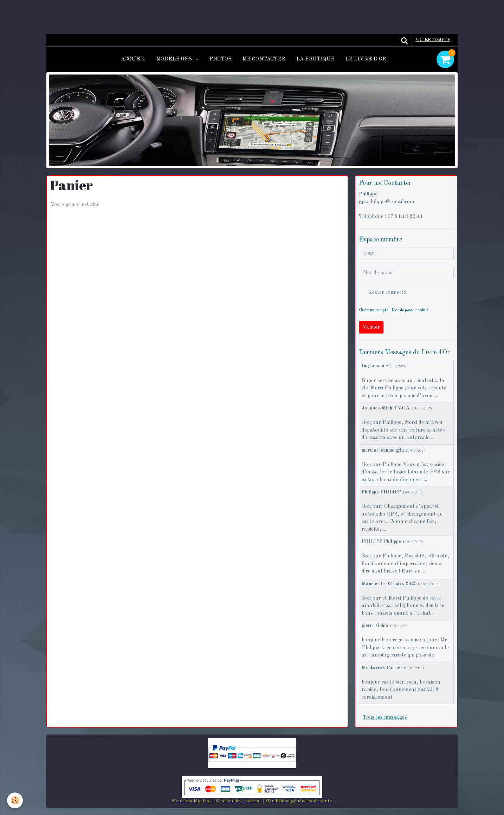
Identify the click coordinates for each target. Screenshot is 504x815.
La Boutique (315, 59)
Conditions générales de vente (299, 801)
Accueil (133, 59)
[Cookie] (15, 800)
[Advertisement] (128, 16)
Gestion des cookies (238, 801)
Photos (220, 59)
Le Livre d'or (366, 59)
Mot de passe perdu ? (410, 310)
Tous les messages (385, 717)
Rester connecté (382, 293)
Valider (371, 327)
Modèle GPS (175, 59)
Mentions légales (190, 801)
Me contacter (264, 59)
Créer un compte (373, 310)
